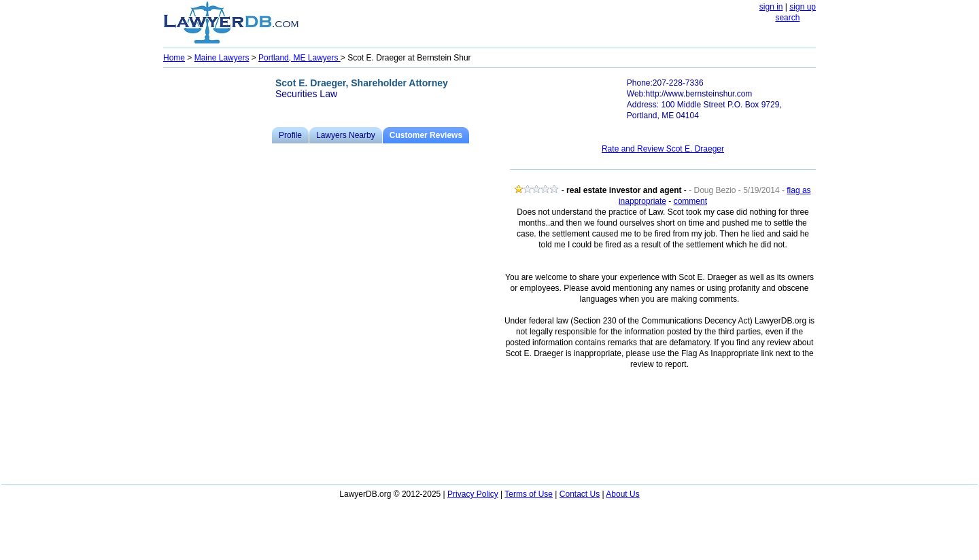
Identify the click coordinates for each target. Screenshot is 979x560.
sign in (771, 7)
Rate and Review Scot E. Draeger (663, 149)
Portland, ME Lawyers (299, 58)
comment (690, 201)
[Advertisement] (218, 276)
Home (174, 58)
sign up (803, 7)
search (787, 18)
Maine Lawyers (222, 58)
